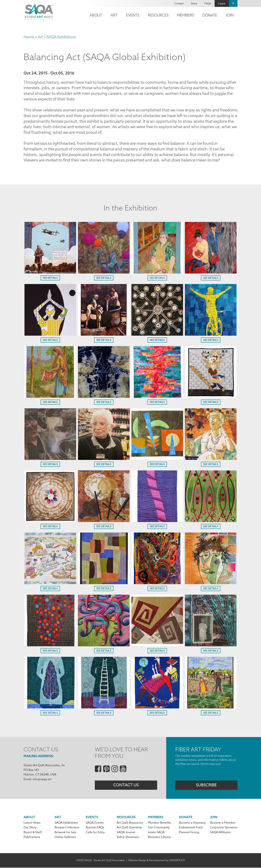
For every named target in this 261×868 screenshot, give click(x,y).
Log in (222, 3)
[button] (50, 272)
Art (114, 15)
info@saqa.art (42, 780)
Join (230, 15)
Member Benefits (159, 823)
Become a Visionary (192, 823)
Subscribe (206, 785)
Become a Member (223, 823)
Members (186, 15)
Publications (32, 838)
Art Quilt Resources (130, 823)
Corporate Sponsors (224, 828)
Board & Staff (33, 833)
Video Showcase (128, 838)
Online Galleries (65, 838)
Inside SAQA (156, 833)
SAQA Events (95, 823)
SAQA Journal (126, 833)
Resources (158, 15)
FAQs (208, 3)
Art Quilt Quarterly (129, 828)
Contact (179, 3)
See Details (50, 278)
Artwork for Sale (66, 833)
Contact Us (126, 785)
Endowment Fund (191, 828)
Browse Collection (67, 828)
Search (233, 3)
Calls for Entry (95, 833)
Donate (210, 15)
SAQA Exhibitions (61, 37)
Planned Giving (189, 833)
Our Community (159, 828)
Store (194, 3)
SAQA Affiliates (220, 833)
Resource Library (159, 838)
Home (29, 37)
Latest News (32, 823)
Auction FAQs (95, 828)
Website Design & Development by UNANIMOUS (157, 861)
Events (133, 15)
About (96, 15)
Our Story (30, 828)
